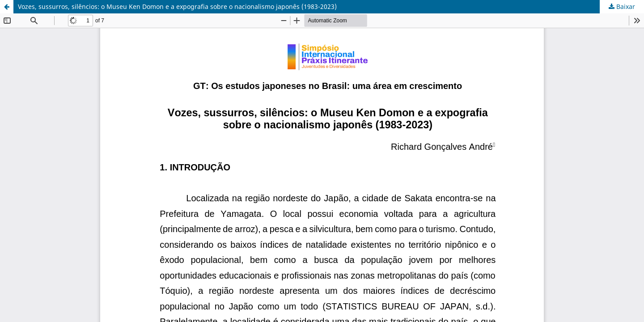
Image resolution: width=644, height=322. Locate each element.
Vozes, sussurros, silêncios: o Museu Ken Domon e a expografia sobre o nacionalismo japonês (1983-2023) (177, 6)
